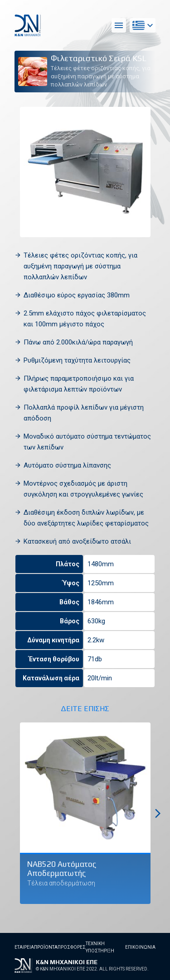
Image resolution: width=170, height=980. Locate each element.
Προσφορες (72, 947)
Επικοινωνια (140, 947)
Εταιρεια (24, 947)
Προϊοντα (46, 947)
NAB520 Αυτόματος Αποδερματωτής (62, 869)
